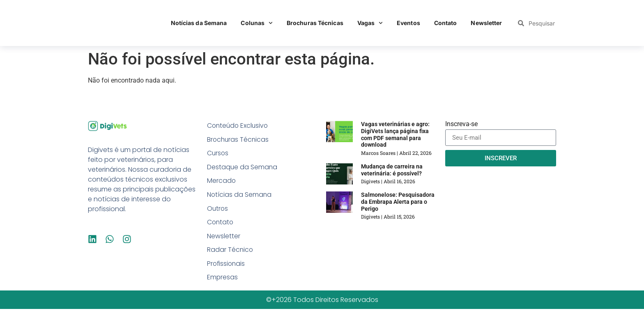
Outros (218, 209)
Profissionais (227, 265)
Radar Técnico (230, 251)
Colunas (257, 23)
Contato (446, 23)
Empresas (223, 279)
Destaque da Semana (243, 167)
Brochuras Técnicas (315, 23)
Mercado (222, 181)
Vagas (370, 23)
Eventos (408, 23)
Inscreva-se (461, 124)
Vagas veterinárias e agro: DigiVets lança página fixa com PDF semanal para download (395, 134)
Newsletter (486, 23)
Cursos (218, 153)
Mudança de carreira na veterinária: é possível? (392, 170)
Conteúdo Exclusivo (239, 126)
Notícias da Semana (199, 23)
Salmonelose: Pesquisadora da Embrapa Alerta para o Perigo (398, 202)
